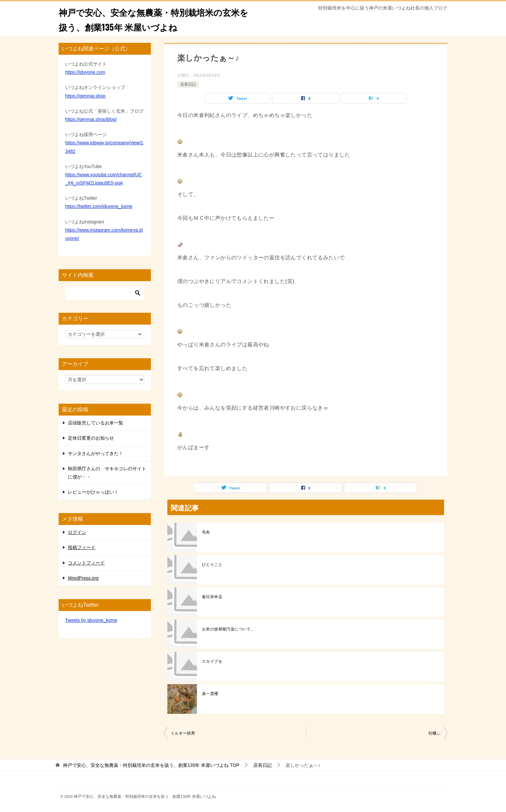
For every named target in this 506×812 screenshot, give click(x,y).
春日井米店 (212, 597)
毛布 (206, 532)
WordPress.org (83, 578)
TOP (151, 765)
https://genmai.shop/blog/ (91, 119)
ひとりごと (212, 565)
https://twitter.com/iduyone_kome (99, 206)
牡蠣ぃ (435, 733)
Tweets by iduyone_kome (91, 620)
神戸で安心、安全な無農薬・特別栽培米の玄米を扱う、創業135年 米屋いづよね (153, 19)
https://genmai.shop (85, 96)
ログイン (77, 532)
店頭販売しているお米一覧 (96, 423)
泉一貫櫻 (210, 694)
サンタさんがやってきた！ (96, 453)
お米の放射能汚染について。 (228, 629)
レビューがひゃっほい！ (93, 492)
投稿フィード (82, 547)
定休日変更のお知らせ (91, 438)
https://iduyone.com (85, 72)
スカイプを (212, 661)
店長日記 (188, 84)
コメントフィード (86, 563)
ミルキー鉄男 (183, 733)
